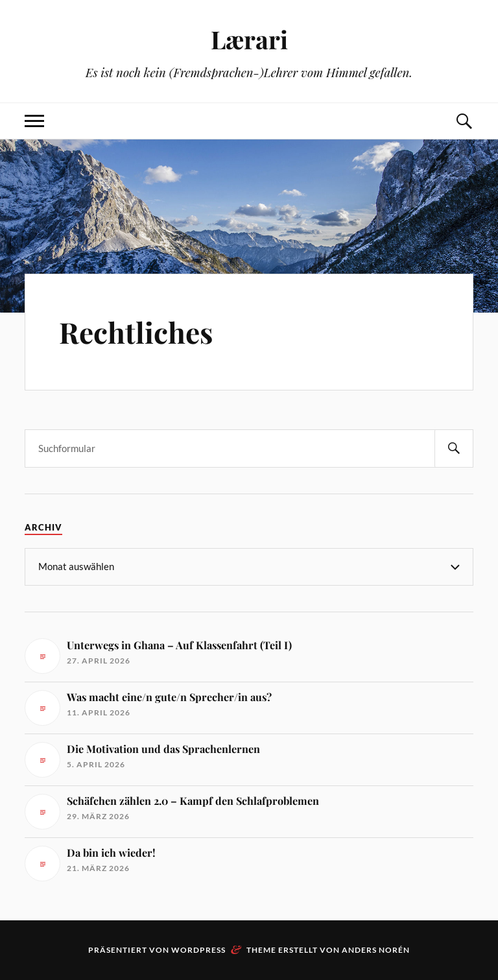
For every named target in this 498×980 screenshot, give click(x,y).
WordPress (198, 950)
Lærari (249, 39)
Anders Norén (376, 950)
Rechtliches (136, 332)
